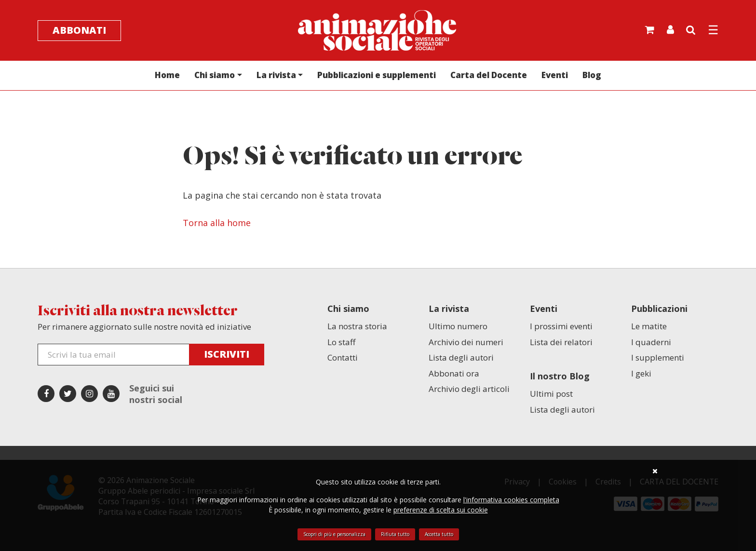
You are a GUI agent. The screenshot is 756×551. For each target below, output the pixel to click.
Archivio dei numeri (466, 342)
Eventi (555, 75)
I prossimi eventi (561, 326)
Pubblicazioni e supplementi (377, 75)
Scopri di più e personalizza (334, 534)
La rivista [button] (276, 75)
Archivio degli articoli (469, 389)
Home (167, 75)
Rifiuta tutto (395, 534)
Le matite (649, 326)
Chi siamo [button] (215, 75)
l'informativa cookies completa (511, 500)
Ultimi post (551, 394)
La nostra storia (357, 326)
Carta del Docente (489, 75)
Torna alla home (217, 223)
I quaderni (651, 342)
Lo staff (341, 342)
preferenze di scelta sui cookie (441, 510)
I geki (641, 373)
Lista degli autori (461, 357)
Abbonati (79, 30)
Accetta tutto (439, 534)
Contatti (343, 357)
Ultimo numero (458, 326)
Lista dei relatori (561, 342)
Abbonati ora (454, 373)
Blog (592, 75)
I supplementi (658, 357)
